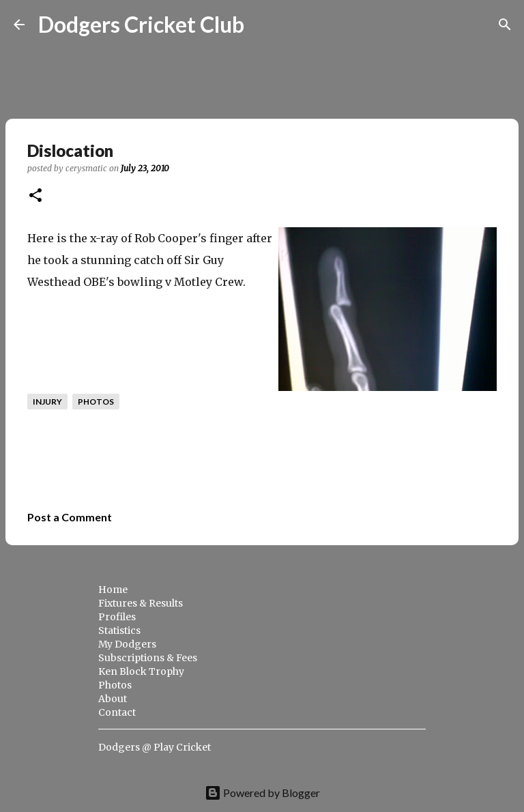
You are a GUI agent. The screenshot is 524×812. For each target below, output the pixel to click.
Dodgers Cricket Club (141, 24)
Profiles (117, 617)
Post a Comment (70, 517)
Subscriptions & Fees (148, 658)
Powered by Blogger (262, 793)
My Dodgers (127, 644)
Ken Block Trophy (141, 671)
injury (47, 402)
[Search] (263, 25)
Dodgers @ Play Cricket (155, 747)
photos (96, 402)
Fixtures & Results (141, 603)
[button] (35, 196)
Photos (115, 685)
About (113, 699)
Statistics (119, 630)
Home (113, 590)
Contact (117, 712)
